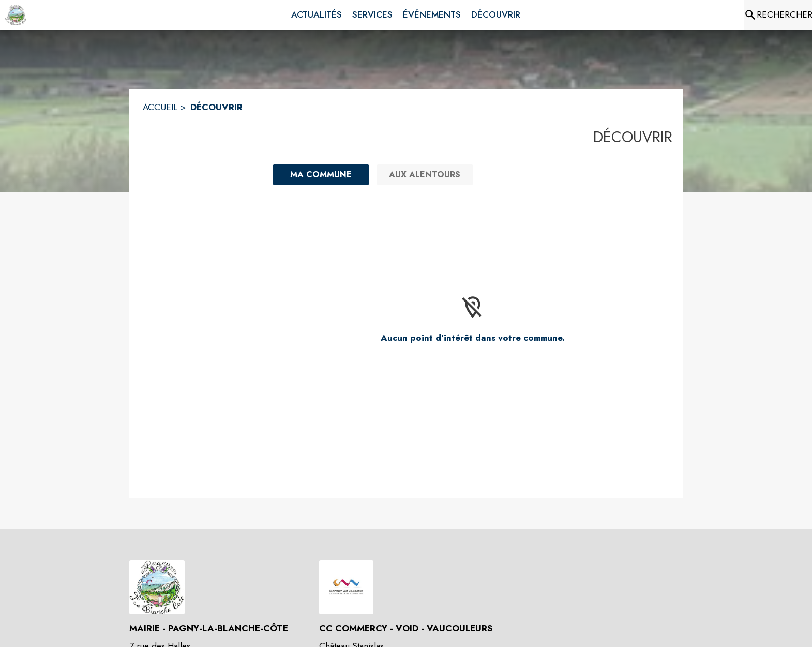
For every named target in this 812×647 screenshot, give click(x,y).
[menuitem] (317, 15)
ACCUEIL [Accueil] (160, 107)
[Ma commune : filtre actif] (321, 175)
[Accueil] (16, 15)
